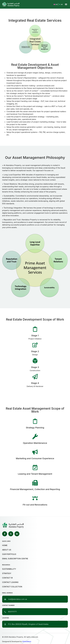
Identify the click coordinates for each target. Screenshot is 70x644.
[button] (66, 4)
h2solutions (27, 641)
